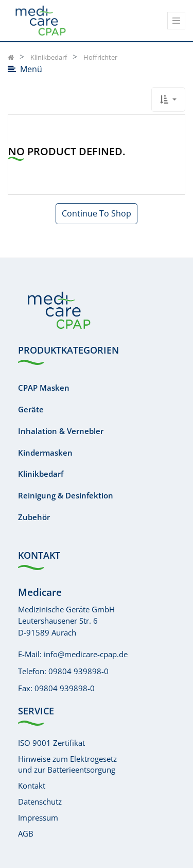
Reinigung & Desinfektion (66, 495)
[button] (168, 99)
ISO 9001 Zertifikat (51, 743)
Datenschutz (40, 802)
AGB (26, 833)
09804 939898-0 (78, 671)
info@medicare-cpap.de (86, 654)
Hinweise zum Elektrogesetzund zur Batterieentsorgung (67, 764)
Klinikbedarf (41, 474)
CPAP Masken (44, 388)
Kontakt (32, 786)
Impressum (38, 817)
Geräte (31, 409)
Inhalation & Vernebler (61, 431)
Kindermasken (45, 453)
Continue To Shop (97, 213)
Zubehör (34, 517)
